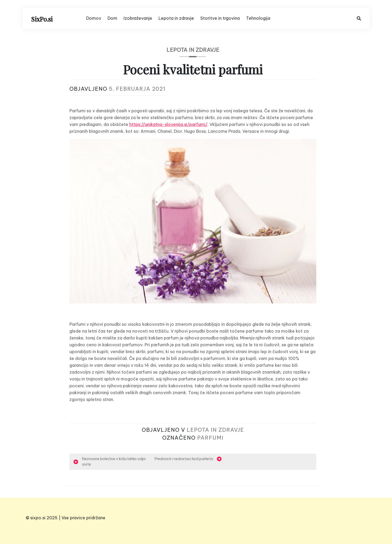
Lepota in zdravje (176, 18)
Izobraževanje (138, 18)
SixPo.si (42, 19)
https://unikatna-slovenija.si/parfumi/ (168, 124)
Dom (112, 18)
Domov (94, 18)
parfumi (210, 438)
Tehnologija (258, 18)
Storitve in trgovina (220, 18)
